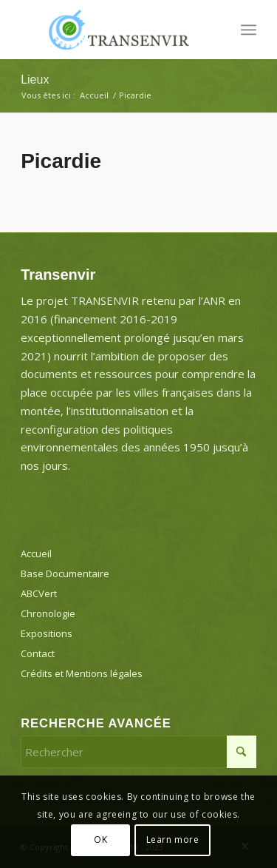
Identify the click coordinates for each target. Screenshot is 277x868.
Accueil (36, 554)
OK (100, 840)
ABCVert (39, 593)
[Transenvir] (115, 30)
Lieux (35, 80)
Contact (38, 653)
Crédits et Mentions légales (82, 673)
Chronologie (48, 613)
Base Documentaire (65, 573)
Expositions (47, 633)
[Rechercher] (138, 752)
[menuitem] (249, 30)
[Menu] (249, 30)
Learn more (173, 840)
